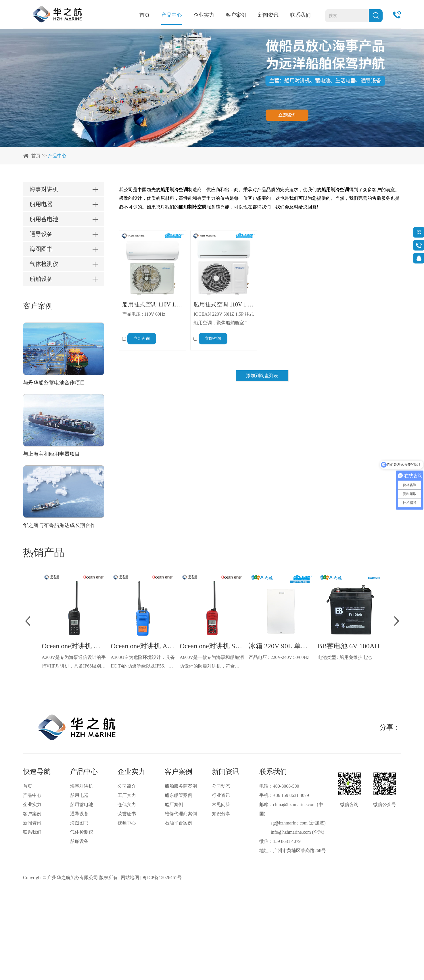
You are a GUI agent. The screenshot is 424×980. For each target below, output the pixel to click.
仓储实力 (127, 804)
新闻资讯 (268, 15)
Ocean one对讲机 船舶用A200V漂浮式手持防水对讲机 (74, 646)
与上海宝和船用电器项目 (51, 454)
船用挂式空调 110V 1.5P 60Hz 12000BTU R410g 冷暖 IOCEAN (152, 304)
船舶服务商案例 (181, 786)
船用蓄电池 (82, 804)
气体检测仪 (82, 832)
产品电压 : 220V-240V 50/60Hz (279, 657)
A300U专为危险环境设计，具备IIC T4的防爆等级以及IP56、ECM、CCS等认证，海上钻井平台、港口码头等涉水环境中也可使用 (143, 663)
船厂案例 (174, 804)
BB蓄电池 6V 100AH (349, 646)
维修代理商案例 (181, 814)
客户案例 (236, 15)
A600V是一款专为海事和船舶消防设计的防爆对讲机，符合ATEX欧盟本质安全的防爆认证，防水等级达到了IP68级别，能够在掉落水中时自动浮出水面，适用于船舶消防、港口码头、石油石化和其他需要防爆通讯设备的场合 (212, 663)
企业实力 (204, 15)
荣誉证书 (127, 814)
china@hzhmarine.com (294, 804)
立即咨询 (142, 339)
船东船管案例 (179, 795)
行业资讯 (221, 795)
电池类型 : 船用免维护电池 (345, 657)
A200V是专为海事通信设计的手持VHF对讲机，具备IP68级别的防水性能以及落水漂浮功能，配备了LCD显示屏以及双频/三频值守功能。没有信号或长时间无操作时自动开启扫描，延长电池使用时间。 (74, 663)
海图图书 (79, 823)
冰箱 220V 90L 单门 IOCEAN (281, 646)
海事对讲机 (82, 786)
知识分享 (221, 814)
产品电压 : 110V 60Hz (144, 314)
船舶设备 (79, 841)
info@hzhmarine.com (291, 832)
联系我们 (300, 15)
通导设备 (79, 814)
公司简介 (127, 786)
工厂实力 (127, 795)
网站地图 (130, 878)
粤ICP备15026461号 (162, 878)
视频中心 (127, 823)
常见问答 (221, 804)
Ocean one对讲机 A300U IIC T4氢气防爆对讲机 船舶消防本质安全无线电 (143, 646)
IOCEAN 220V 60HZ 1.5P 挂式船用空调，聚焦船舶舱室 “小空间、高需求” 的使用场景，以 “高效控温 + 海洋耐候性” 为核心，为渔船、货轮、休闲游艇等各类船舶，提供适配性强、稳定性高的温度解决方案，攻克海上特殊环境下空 (223, 319)
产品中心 (172, 15)
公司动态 (221, 786)
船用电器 (79, 795)
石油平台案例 (179, 823)
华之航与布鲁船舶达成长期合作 (59, 525)
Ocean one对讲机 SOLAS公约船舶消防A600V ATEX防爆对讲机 (212, 646)
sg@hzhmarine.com (289, 823)
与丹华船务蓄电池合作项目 (54, 383)
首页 (145, 15)
